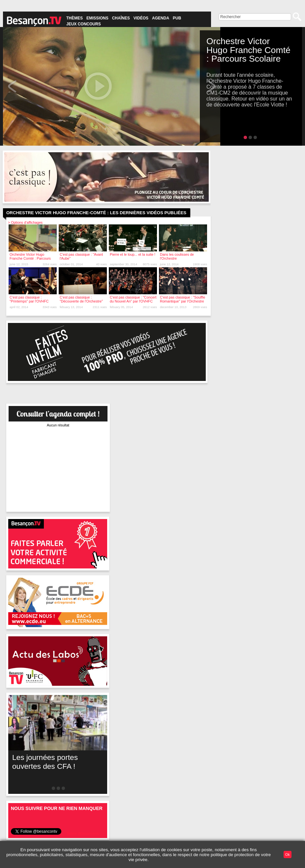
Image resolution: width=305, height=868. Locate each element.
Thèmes (75, 18)
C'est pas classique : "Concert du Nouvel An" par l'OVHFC (133, 299)
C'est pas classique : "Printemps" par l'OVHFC (29, 299)
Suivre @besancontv (83, 833)
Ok (288, 854)
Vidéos (141, 18)
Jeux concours (84, 24)
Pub (177, 18)
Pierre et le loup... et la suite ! (133, 254)
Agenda (161, 18)
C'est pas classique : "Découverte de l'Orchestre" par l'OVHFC (81, 301)
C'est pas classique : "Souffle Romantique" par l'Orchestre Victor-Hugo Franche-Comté (183, 301)
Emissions (97, 18)
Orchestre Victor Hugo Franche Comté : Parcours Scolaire (30, 258)
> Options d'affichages (25, 222)
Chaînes (121, 18)
